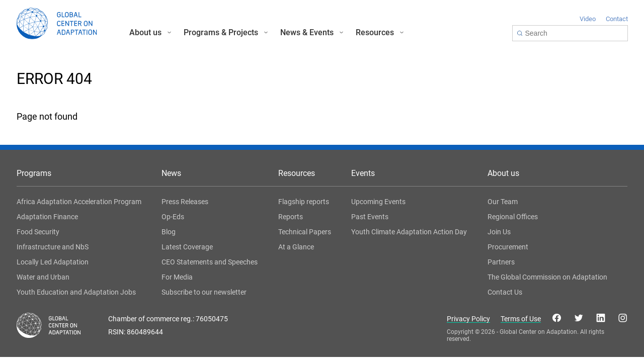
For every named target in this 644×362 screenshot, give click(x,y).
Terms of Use (521, 319)
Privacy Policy (468, 319)
